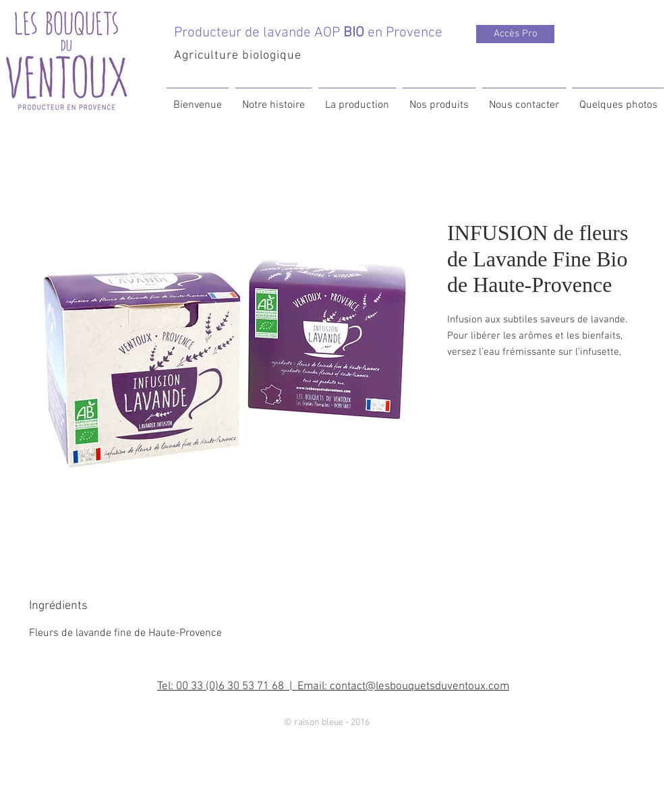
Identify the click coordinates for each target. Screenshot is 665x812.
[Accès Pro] (515, 34)
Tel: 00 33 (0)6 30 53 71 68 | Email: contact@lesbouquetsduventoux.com (333, 687)
